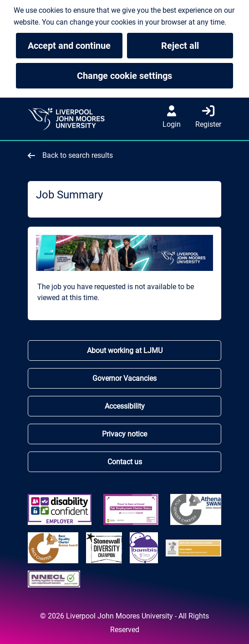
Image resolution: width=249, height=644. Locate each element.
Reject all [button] (180, 46)
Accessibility (125, 406)
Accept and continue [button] (69, 46)
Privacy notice (124, 434)
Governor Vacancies (124, 378)
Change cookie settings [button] (155, 76)
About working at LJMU (125, 351)
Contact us (125, 462)
